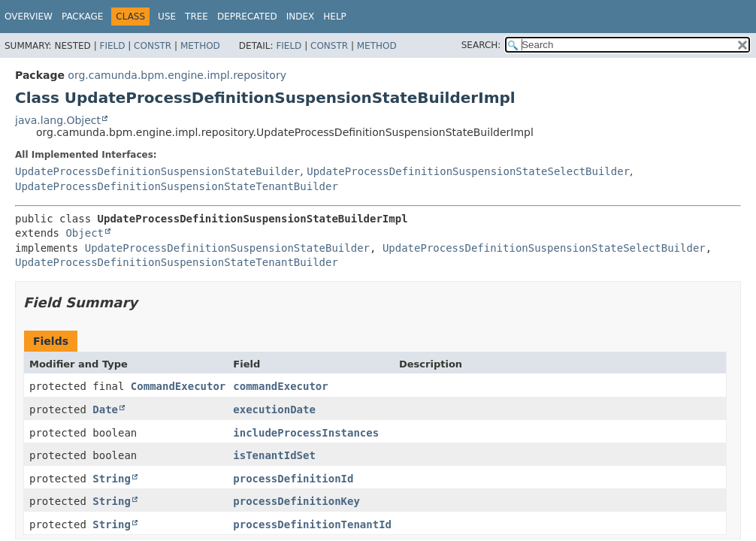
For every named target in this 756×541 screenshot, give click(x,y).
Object (85, 233)
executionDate (274, 410)
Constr (153, 46)
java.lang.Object (58, 120)
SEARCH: (481, 45)
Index (301, 17)
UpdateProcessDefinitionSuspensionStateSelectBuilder (468, 171)
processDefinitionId (293, 479)
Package (82, 17)
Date (105, 410)
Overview (29, 17)
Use (167, 17)
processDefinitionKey (296, 501)
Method (200, 46)
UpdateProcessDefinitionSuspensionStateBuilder (157, 171)
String (112, 479)
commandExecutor (280, 386)
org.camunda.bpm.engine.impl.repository (177, 75)
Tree (197, 17)
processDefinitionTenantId (312, 524)
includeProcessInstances (306, 433)
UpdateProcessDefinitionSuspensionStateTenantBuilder (177, 186)
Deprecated (247, 17)
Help (335, 17)
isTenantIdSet (274, 455)
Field (112, 46)
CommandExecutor (178, 386)
